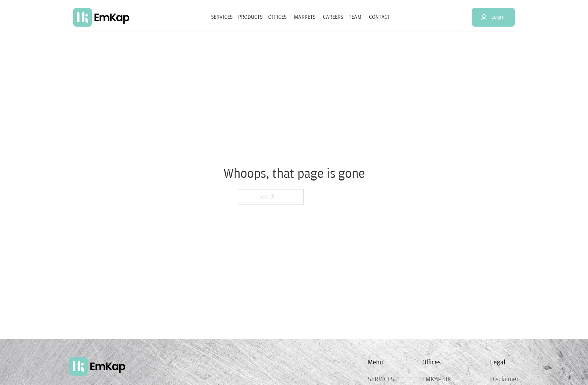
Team (355, 17)
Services (222, 17)
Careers (333, 17)
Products (250, 17)
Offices (277, 17)
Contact (379, 17)
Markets (305, 17)
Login (493, 17)
